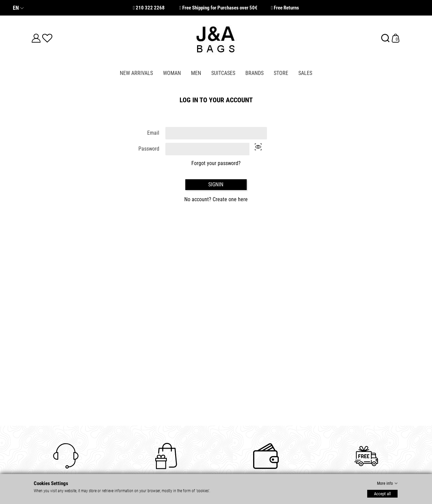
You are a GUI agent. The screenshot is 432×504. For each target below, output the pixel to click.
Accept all (382, 493)
